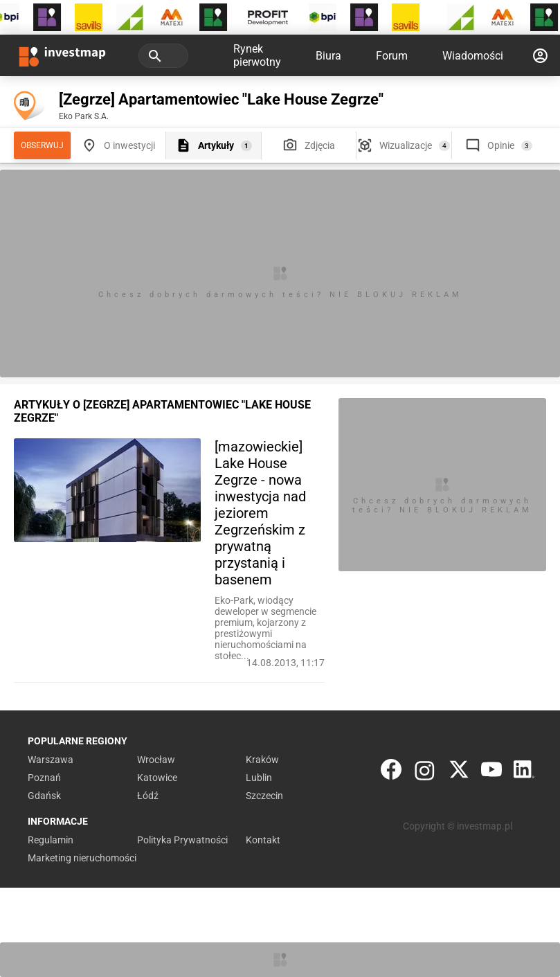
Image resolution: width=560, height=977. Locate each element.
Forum (392, 56)
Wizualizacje (406, 145)
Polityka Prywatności (182, 840)
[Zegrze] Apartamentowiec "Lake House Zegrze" (221, 99)
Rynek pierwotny (257, 55)
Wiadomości (473, 56)
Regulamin (51, 840)
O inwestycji (129, 145)
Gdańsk (44, 796)
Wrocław (156, 760)
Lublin (259, 778)
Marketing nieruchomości (82, 858)
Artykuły (216, 145)
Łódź (148, 796)
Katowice (157, 778)
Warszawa (51, 760)
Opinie (501, 145)
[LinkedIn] (524, 772)
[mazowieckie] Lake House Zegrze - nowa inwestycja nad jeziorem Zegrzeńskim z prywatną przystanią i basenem (260, 513)
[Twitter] (459, 772)
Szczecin (264, 796)
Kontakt (263, 840)
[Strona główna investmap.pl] (62, 55)
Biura (328, 56)
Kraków (262, 760)
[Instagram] (425, 772)
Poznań (44, 778)
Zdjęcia (320, 145)
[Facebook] (391, 772)
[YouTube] (491, 772)
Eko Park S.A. (84, 116)
